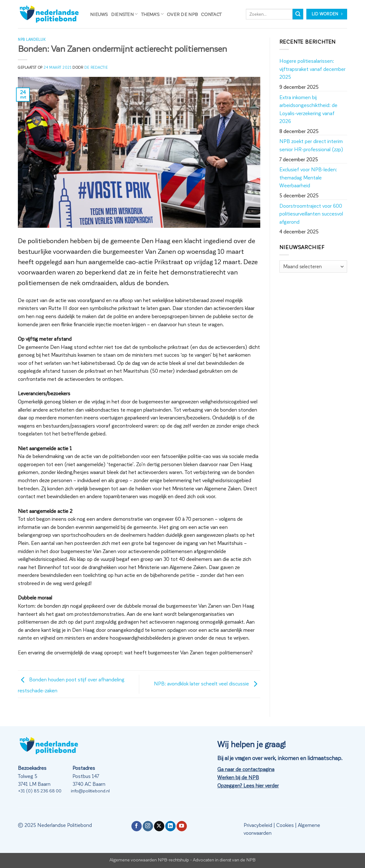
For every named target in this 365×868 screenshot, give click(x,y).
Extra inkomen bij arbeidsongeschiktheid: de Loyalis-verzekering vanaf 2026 (308, 109)
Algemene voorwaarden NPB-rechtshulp (149, 860)
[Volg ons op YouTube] (182, 826)
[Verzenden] (298, 14)
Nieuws (99, 14)
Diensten (124, 14)
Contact (211, 14)
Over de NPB (182, 14)
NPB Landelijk (32, 39)
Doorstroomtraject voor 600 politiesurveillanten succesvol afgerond (311, 214)
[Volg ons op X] (159, 826)
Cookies (285, 825)
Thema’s (153, 14)
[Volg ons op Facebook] (137, 826)
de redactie (96, 67)
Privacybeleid (258, 825)
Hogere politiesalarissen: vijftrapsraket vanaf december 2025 (312, 69)
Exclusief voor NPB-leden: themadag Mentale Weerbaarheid (308, 177)
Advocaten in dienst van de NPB (224, 860)
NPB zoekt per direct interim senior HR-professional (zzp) (311, 145)
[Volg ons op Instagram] (148, 826)
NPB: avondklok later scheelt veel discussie (207, 683)
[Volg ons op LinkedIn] (170, 826)
